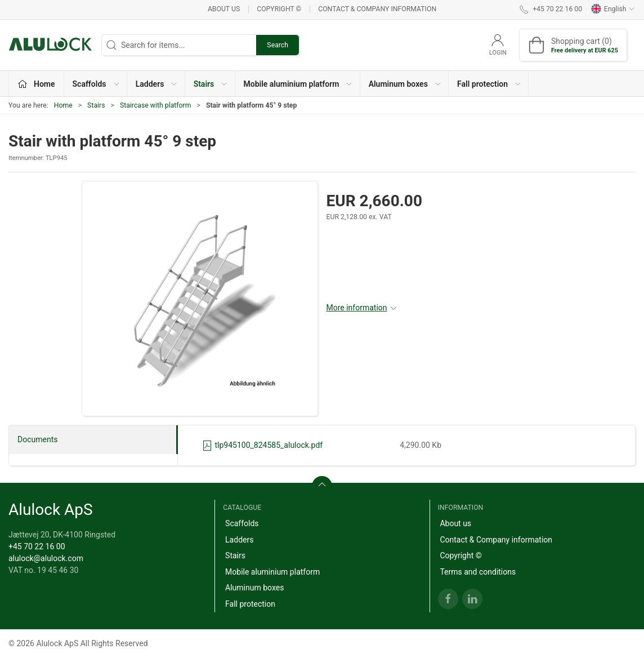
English (613, 9)
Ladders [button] (157, 84)
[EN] (51, 45)
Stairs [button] (211, 84)
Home (63, 105)
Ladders (239, 540)
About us (224, 9)
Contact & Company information (377, 9)
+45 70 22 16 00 (37, 546)
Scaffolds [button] (97, 84)
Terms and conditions (478, 572)
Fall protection (250, 604)
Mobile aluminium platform (272, 572)
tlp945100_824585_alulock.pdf (262, 445)
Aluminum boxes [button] (405, 84)
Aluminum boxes (254, 588)
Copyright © (279, 9)
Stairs (96, 105)
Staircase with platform (156, 105)
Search (278, 45)
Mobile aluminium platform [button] (299, 84)
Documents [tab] (37, 439)
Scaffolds (242, 523)
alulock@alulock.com (46, 558)
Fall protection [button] (489, 84)
